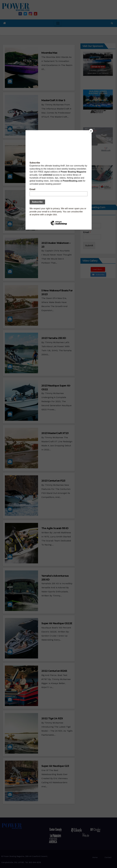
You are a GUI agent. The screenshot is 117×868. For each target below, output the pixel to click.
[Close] (91, 131)
